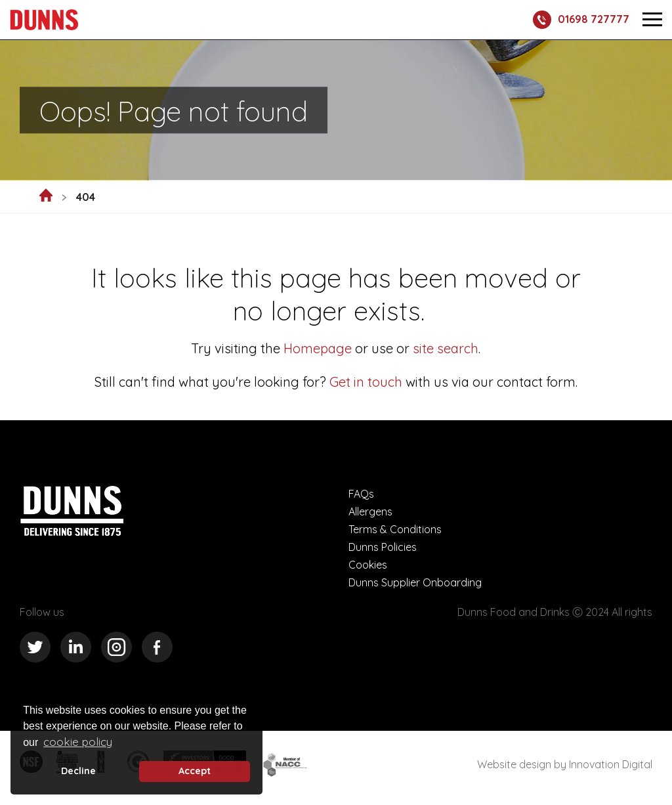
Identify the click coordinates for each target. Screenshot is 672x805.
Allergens (370, 511)
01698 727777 (581, 20)
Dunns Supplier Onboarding (415, 582)
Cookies (368, 565)
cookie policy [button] (78, 742)
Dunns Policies (383, 547)
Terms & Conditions (395, 529)
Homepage (318, 348)
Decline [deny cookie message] (78, 771)
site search (444, 348)
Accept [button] (195, 771)
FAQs (361, 494)
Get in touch (366, 382)
